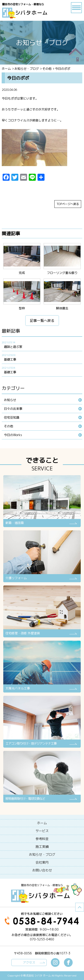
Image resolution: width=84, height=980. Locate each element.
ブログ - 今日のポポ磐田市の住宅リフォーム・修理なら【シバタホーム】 (29, 13)
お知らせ (10, 400)
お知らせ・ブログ (27, 69)
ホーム (6, 69)
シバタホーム (42, 896)
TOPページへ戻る (68, 204)
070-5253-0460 (42, 939)
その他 (47, 69)
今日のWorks (13, 435)
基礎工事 (10, 359)
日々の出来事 (13, 409)
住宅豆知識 (12, 417)
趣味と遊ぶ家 (13, 347)
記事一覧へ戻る (42, 321)
